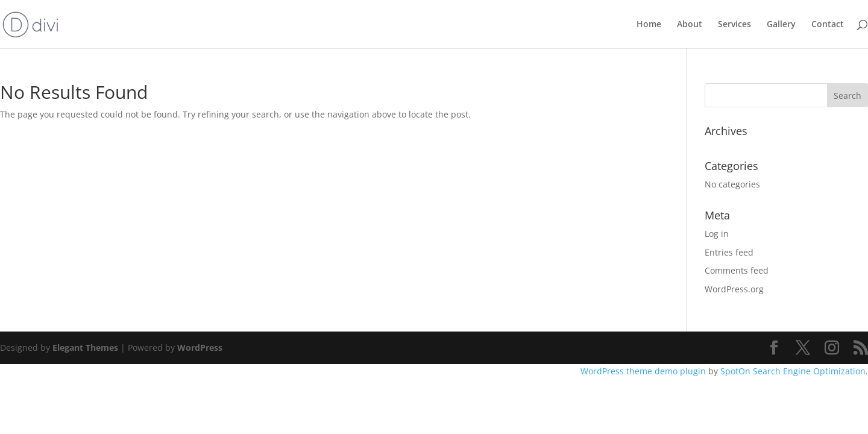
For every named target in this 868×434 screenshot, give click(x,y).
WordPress (200, 348)
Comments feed (737, 270)
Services (734, 25)
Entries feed (729, 252)
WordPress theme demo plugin (643, 371)
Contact (828, 25)
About (690, 25)
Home (649, 25)
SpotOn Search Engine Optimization (793, 371)
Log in (717, 234)
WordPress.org (734, 289)
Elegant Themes (85, 348)
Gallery (781, 25)
